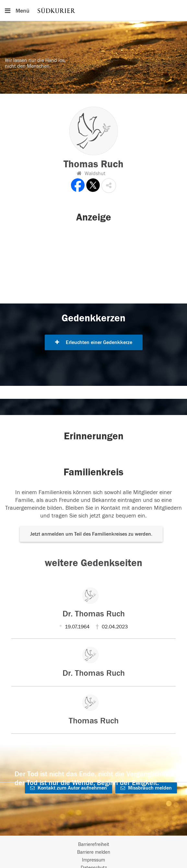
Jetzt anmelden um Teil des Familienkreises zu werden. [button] (91, 534)
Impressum (93, 860)
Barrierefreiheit (94, 844)
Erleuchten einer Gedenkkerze (94, 342)
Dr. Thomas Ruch (94, 614)
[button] (109, 186)
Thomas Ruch (94, 721)
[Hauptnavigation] (93, 10)
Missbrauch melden (146, 788)
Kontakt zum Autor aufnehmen (69, 788)
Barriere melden (94, 852)
